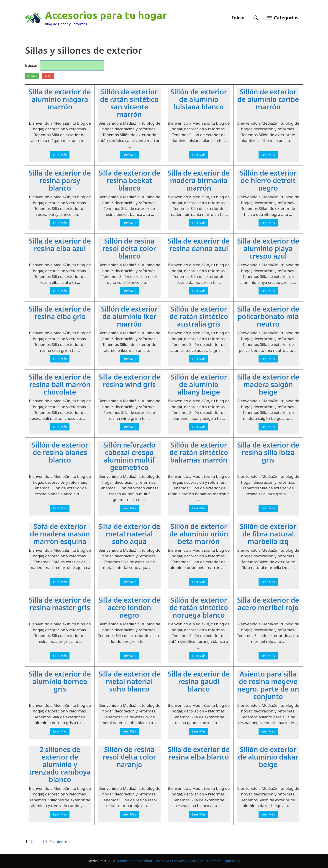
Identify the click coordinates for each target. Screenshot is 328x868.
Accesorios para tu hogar (106, 15)
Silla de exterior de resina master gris (60, 604)
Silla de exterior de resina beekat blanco (129, 180)
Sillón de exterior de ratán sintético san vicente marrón (129, 103)
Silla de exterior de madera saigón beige (268, 384)
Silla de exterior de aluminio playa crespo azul (268, 248)
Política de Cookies (170, 861)
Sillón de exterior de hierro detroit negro (268, 180)
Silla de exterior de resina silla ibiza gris (268, 452)
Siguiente (61, 842)
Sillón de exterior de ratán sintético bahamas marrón (199, 452)
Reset (48, 76)
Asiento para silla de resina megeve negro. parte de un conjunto (268, 685)
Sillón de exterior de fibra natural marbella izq (268, 534)
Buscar (31, 65)
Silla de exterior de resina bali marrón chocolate (60, 384)
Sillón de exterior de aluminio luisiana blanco (199, 99)
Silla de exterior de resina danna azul (199, 245)
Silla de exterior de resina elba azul (60, 245)
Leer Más (60, 155)
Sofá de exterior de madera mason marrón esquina (60, 534)
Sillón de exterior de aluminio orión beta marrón (199, 534)
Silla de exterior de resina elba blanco (199, 753)
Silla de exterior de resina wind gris (129, 381)
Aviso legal (196, 861)
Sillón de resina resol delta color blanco (129, 248)
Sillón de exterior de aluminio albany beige (199, 384)
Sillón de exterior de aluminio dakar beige (268, 757)
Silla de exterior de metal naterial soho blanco (129, 681)
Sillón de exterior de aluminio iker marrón (129, 316)
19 (45, 842)
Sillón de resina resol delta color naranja (129, 757)
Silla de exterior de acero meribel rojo (268, 604)
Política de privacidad (135, 861)
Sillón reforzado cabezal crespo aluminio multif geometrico (129, 456)
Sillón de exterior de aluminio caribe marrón (268, 99)
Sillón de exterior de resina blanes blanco (60, 452)
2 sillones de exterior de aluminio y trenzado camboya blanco (60, 764)
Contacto (214, 861)
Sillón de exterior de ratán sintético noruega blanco (199, 608)
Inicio (238, 18)
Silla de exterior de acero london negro (129, 608)
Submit (32, 76)
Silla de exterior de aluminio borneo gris (60, 681)
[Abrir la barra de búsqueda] (256, 18)
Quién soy (232, 861)
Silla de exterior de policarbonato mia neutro (268, 316)
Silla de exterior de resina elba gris (60, 313)
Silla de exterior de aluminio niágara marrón (60, 99)
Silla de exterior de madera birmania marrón (199, 180)
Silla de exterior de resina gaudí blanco (199, 681)
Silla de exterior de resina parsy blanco (60, 180)
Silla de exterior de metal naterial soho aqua (129, 534)
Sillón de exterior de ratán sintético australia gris (199, 316)
